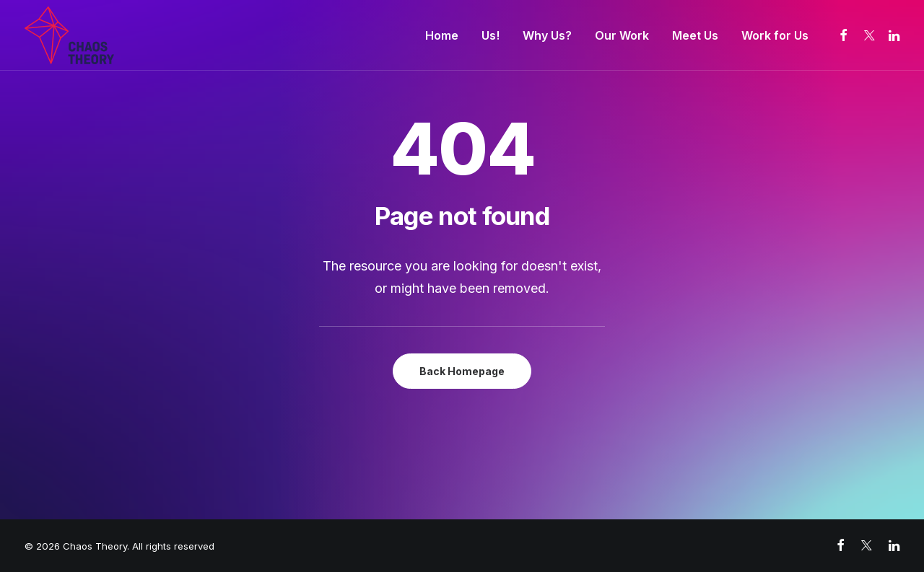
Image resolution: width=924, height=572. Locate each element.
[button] (844, 35)
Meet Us (695, 35)
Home (442, 35)
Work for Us (775, 35)
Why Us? (547, 35)
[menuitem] (442, 35)
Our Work (622, 35)
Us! (491, 35)
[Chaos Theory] (69, 35)
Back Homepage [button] (462, 371)
